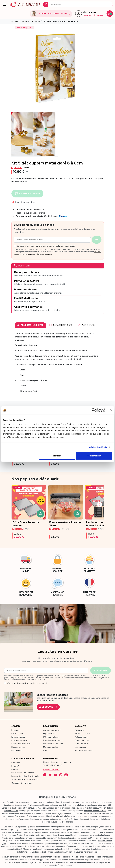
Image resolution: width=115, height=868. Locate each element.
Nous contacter (18, 747)
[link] (26, 563)
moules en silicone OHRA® (95, 811)
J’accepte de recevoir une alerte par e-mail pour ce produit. (46, 246)
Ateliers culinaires (83, 733)
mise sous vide (66, 835)
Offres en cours (82, 744)
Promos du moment (84, 750)
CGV (45, 750)
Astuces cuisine (82, 737)
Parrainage (16, 730)
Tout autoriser (94, 456)
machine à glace (54, 849)
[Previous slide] (15, 504)
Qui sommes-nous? (52, 730)
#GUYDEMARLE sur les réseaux (25, 779)
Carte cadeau (17, 733)
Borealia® (15, 769)
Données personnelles (53, 740)
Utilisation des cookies (53, 744)
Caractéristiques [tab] (61, 325)
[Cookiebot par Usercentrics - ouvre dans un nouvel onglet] (94, 410)
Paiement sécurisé (19, 740)
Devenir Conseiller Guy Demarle (25, 776)
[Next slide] (100, 504)
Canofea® (16, 763)
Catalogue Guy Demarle (22, 783)
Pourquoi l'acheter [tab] (30, 325)
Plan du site (16, 750)
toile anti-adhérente (64, 816)
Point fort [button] (22, 266)
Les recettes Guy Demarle (23, 773)
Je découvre (48, 707)
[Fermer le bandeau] (111, 410)
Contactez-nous (51, 770)
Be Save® (15, 766)
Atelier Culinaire (11, 811)
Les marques (81, 747)
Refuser (57, 456)
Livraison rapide (18, 737)
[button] (5, 4)
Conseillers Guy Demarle (12, 808)
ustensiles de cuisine (48, 827)
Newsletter (80, 730)
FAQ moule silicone (51, 737)
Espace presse (50, 733)
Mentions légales (51, 747)
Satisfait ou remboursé (21, 744)
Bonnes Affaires (82, 740)
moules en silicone (10, 813)
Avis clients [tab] (86, 325)
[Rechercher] (78, 4)
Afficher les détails (98, 447)
